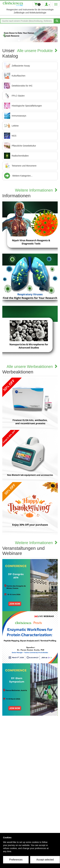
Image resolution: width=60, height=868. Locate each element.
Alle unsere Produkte (37, 51)
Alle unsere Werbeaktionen (32, 367)
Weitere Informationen (36, 190)
